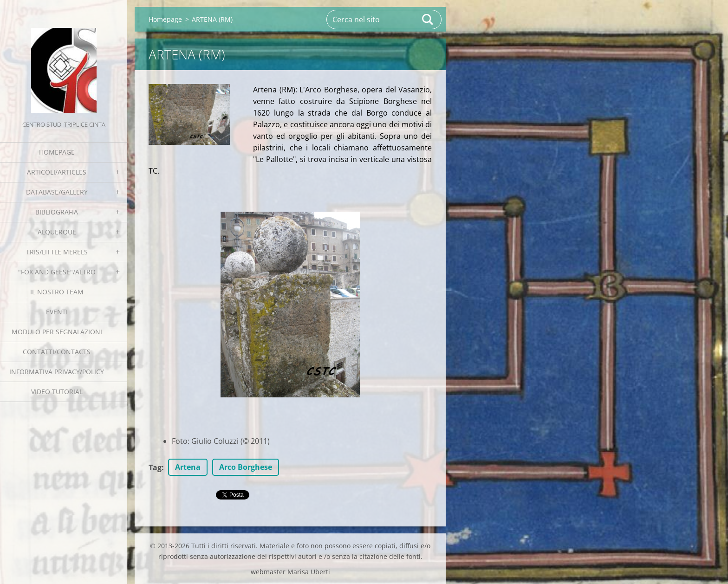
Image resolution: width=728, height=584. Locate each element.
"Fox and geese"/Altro (57, 272)
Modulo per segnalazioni (57, 332)
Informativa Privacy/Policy (57, 372)
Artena (188, 467)
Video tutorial (57, 392)
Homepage (57, 152)
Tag (155, 467)
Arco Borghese (246, 467)
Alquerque (57, 232)
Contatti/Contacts (57, 352)
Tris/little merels (57, 252)
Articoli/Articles (57, 172)
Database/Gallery (57, 192)
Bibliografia (57, 212)
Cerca (428, 19)
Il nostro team (57, 292)
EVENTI (57, 312)
